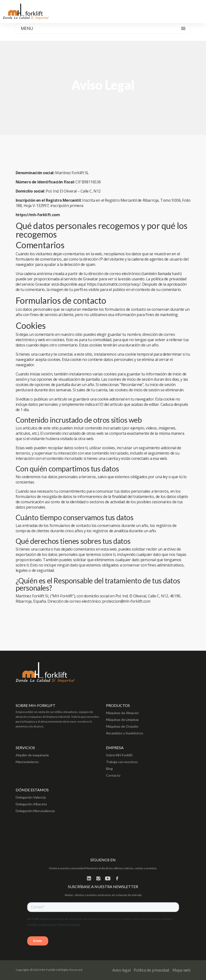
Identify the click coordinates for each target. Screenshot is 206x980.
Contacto (113, 775)
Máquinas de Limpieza (122, 720)
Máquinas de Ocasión (122, 726)
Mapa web (182, 970)
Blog (109, 769)
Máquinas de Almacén (122, 713)
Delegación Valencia (31, 797)
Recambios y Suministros (125, 733)
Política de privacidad (151, 970)
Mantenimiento (27, 762)
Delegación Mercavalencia (35, 811)
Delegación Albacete (31, 804)
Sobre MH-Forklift (119, 755)
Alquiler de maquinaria (32, 755)
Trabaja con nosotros (122, 762)
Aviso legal (121, 970)
